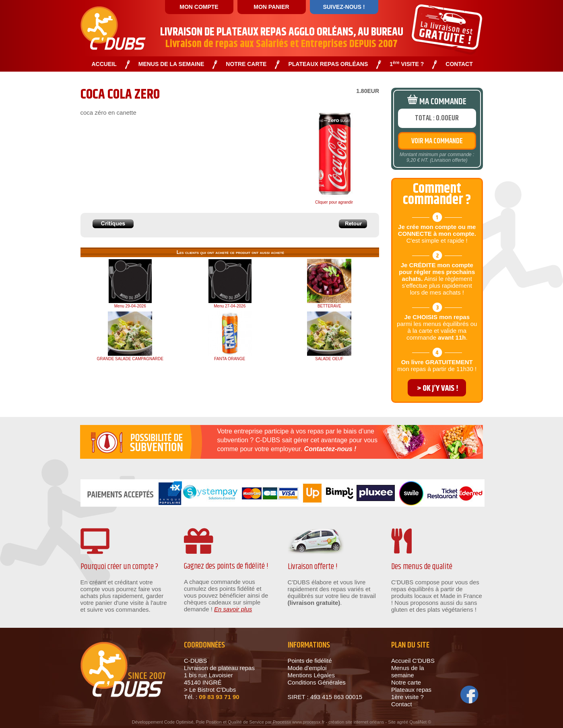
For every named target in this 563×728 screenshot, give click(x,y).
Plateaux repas (411, 690)
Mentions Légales (311, 675)
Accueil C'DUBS (413, 661)
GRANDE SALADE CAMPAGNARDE (130, 359)
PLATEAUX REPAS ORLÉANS (328, 64)
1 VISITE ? (407, 64)
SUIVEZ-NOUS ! (344, 7)
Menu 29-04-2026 (130, 306)
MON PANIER (271, 7)
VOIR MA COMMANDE (437, 141)
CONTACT (459, 64)
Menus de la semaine (408, 671)
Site (392, 722)
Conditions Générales (317, 682)
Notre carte (406, 682)
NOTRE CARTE (246, 64)
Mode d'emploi (307, 668)
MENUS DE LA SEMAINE (171, 64)
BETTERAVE (329, 306)
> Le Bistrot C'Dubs (210, 690)
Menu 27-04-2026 (230, 306)
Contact (402, 704)
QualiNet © (420, 722)
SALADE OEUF (329, 359)
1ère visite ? (407, 697)
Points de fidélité (310, 661)
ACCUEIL (104, 64)
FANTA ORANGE (230, 359)
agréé (402, 722)
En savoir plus (233, 609)
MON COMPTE (199, 7)
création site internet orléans (356, 722)
